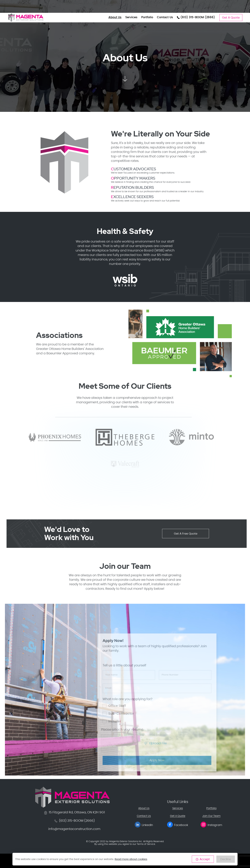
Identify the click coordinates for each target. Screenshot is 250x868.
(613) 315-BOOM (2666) (196, 17)
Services (131, 17)
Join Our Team (211, 816)
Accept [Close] (203, 859)
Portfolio (147, 17)
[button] (125, 78)
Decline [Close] (226, 859)
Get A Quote (231, 18)
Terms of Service (146, 844)
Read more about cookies (131, 859)
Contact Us (165, 17)
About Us (115, 17)
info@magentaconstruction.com (74, 829)
